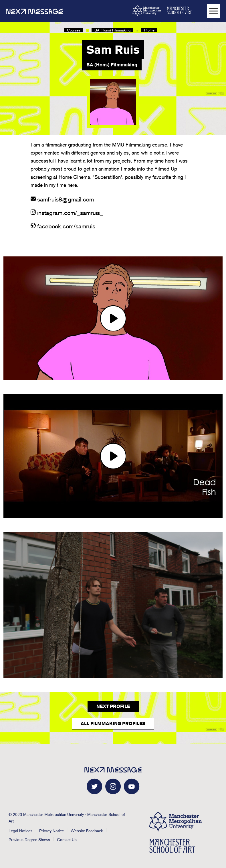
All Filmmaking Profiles (113, 724)
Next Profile (113, 706)
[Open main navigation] (214, 11)
